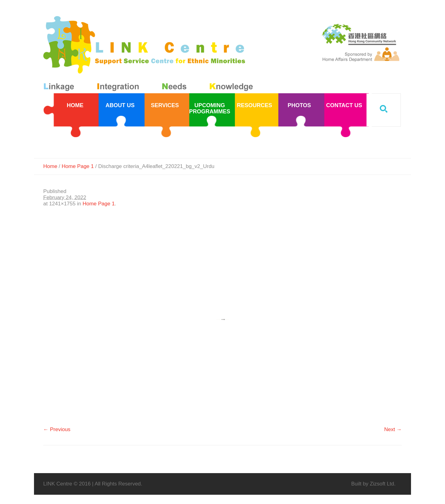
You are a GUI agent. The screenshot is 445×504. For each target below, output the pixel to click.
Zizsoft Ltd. (383, 484)
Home (50, 166)
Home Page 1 (78, 166)
